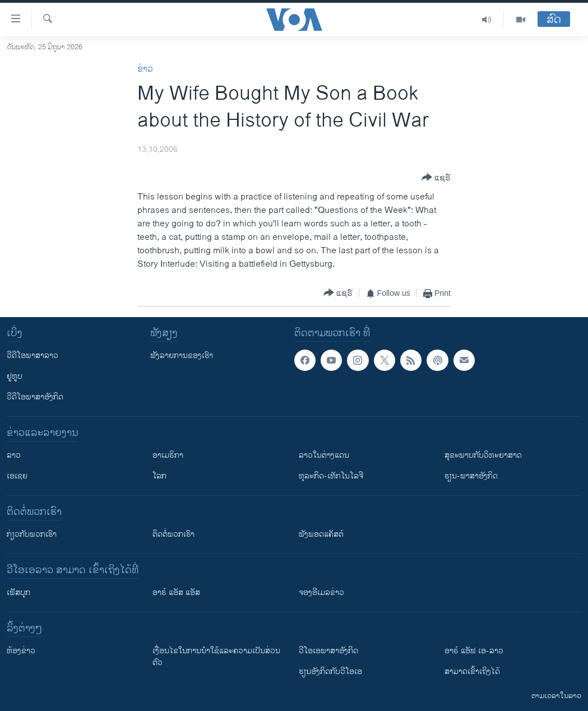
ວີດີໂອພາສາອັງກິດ (35, 397)
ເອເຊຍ (17, 476)
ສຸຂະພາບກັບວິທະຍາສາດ (483, 455)
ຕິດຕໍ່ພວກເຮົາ (173, 534)
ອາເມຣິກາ (168, 455)
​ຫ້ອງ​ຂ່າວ (21, 651)
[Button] (436, 178)
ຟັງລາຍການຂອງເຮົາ (182, 355)
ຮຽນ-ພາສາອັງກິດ (471, 476)
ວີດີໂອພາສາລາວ (33, 355)
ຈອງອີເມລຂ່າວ (321, 592)
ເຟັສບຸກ (18, 592)
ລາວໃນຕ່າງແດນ (324, 455)
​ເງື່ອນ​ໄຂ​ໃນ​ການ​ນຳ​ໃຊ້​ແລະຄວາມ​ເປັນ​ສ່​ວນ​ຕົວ (216, 657)
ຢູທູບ (15, 376)
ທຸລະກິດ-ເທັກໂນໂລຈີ (331, 476)
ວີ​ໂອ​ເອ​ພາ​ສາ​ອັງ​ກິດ (328, 651)
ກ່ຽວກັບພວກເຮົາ (32, 534)
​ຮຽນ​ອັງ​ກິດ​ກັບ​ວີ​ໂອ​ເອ (330, 671)
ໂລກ (159, 476)
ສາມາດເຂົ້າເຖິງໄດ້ (472, 671)
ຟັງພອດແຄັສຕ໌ (321, 534)
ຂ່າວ (145, 69)
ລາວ (14, 455)
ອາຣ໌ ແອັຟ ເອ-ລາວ (474, 651)
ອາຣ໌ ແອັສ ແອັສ (176, 592)
